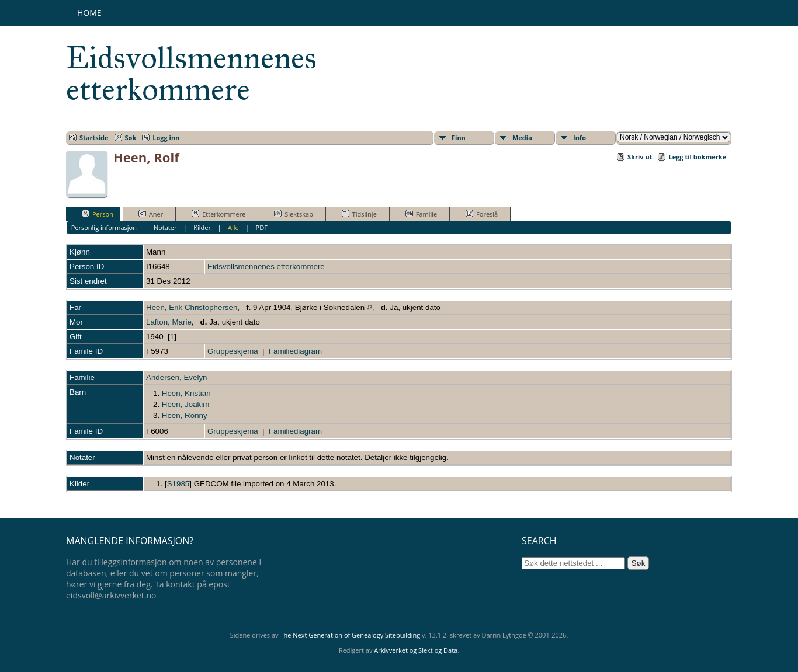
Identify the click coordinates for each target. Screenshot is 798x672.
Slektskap (294, 214)
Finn (459, 137)
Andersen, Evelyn (176, 377)
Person (98, 214)
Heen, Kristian (186, 393)
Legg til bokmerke (697, 157)
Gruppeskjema (233, 351)
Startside (94, 137)
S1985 (178, 484)
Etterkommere (218, 214)
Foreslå (482, 214)
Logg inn (166, 137)
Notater (165, 227)
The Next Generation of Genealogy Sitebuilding (350, 635)
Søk (131, 137)
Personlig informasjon (104, 227)
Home (89, 13)
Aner (151, 214)
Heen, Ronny (185, 415)
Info (580, 137)
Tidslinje (359, 214)
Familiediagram (295, 351)
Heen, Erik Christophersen (192, 307)
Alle (233, 227)
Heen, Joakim (186, 404)
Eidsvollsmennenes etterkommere (191, 74)
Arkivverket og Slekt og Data (416, 650)
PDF (262, 227)
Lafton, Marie (169, 322)
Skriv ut (640, 157)
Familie (421, 214)
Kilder (202, 227)
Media (522, 137)
